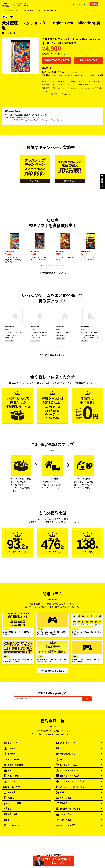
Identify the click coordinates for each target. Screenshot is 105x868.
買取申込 (94, 4)
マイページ (84, 4)
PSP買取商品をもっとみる (52, 273)
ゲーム (5, 17)
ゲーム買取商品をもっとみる (52, 355)
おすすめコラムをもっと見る (52, 671)
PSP (12, 17)
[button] (41, 265)
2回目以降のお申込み (89, 60)
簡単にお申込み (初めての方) (57, 60)
